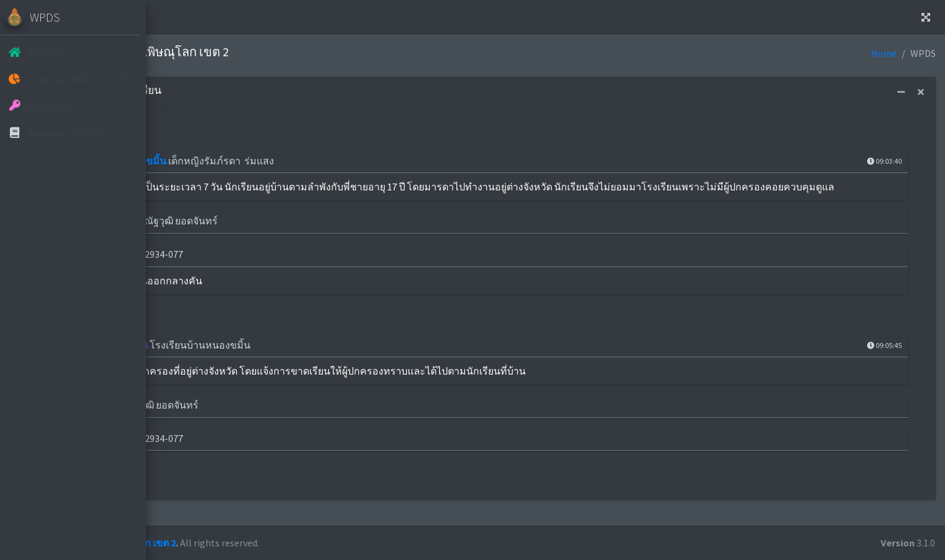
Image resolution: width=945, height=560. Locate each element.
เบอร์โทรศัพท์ (250, 269)
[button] (174, 17)
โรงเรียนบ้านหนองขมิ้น (271, 161)
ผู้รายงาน (240, 420)
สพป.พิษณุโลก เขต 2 (287, 543)
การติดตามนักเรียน (261, 360)
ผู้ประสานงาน (250, 235)
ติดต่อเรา (263, 17)
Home (211, 17)
